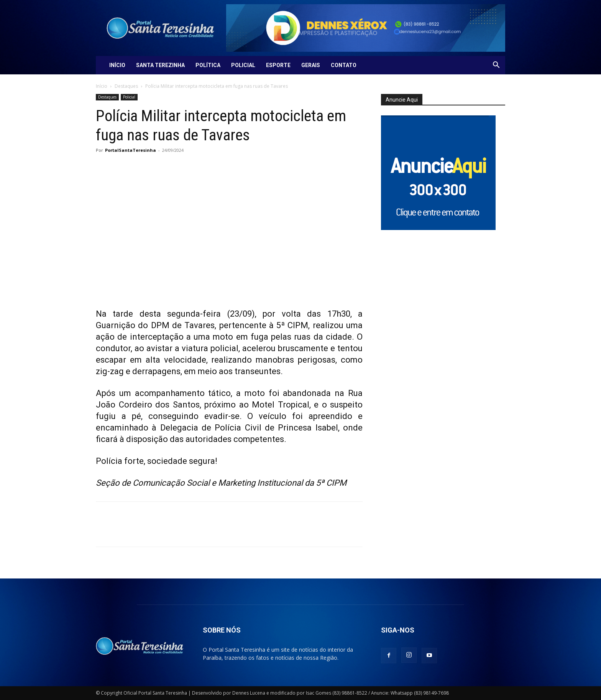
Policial (243, 65)
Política (208, 65)
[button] (496, 66)
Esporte (278, 65)
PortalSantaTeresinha (131, 150)
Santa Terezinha (160, 65)
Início (117, 65)
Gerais (311, 65)
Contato (344, 65)
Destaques (126, 86)
